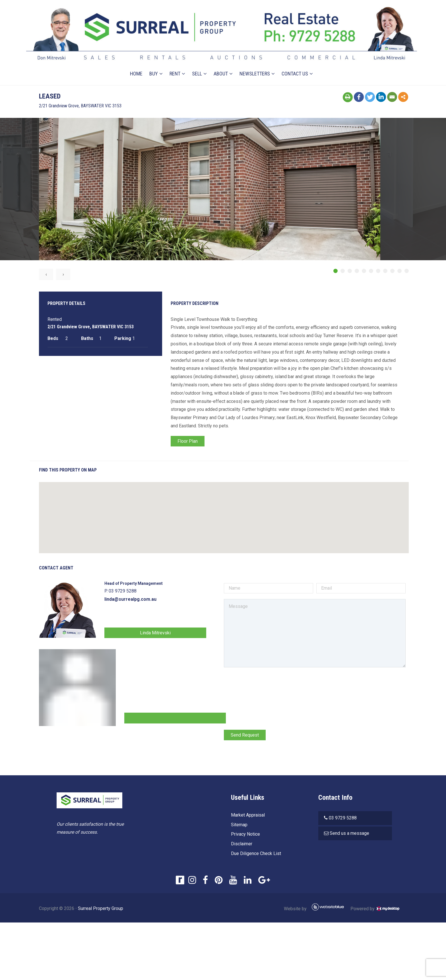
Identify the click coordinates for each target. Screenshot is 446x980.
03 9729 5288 (343, 819)
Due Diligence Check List (255, 854)
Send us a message (350, 834)
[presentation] (266, 685)
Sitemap (238, 825)
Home (137, 66)
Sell (197, 66)
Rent (175, 66)
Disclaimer (240, 845)
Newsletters (255, 66)
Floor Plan (192, 442)
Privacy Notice (244, 835)
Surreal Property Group (114, 909)
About (221, 66)
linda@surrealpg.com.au (144, 600)
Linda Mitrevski (165, 634)
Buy (154, 66)
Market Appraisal (247, 816)
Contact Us (295, 66)
